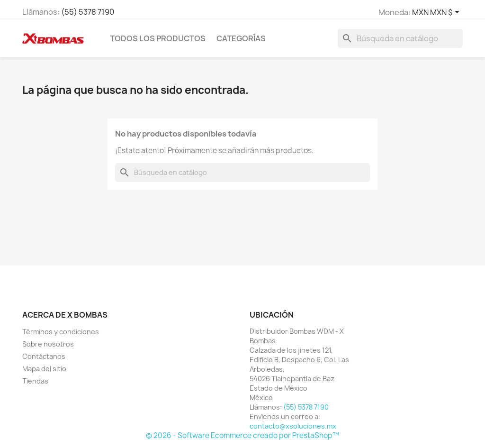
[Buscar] (400, 38)
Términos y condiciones (61, 332)
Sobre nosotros (48, 344)
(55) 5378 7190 (88, 12)
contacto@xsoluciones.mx (293, 426)
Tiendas (35, 381)
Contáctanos (44, 356)
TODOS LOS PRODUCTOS (158, 38)
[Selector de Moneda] (437, 13)
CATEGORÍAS (241, 38)
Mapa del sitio (44, 369)
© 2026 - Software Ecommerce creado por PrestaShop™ (242, 435)
